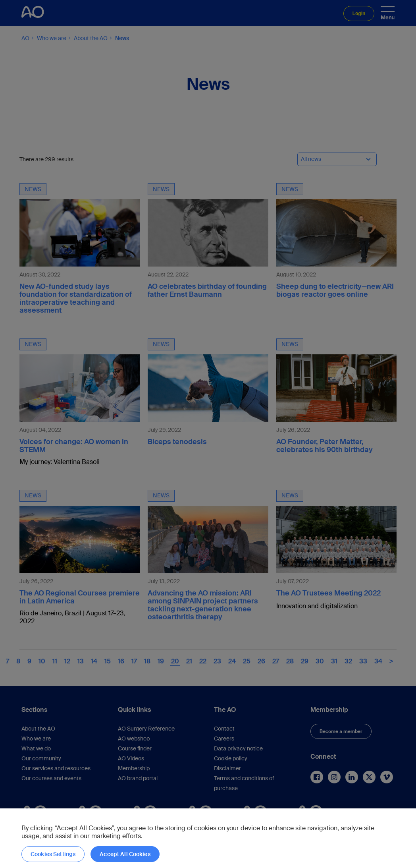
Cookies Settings (53, 854)
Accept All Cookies (125, 854)
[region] (208, 838)
